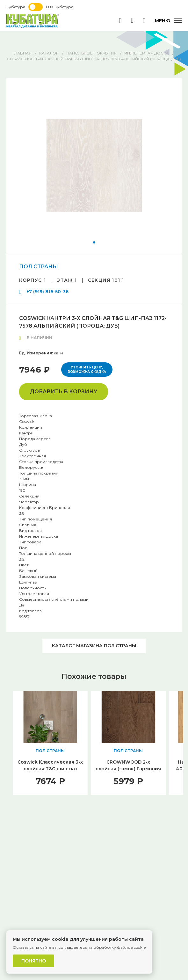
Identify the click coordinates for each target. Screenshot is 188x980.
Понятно (34, 961)
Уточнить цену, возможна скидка (87, 370)
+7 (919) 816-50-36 (47, 292)
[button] (94, 242)
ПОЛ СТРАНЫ (39, 267)
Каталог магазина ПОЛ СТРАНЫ (94, 646)
